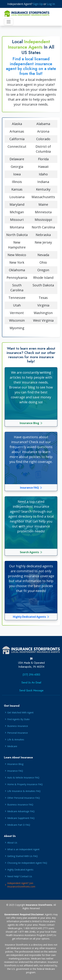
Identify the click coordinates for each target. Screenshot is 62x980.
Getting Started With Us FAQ (22, 856)
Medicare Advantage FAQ (21, 811)
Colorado (43, 139)
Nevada (43, 255)
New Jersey (43, 242)
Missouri (17, 220)
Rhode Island (43, 278)
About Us (12, 843)
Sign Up (38, 4)
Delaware (17, 159)
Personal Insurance (18, 733)
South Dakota (43, 285)
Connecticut (17, 146)
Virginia (43, 305)
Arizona (43, 131)
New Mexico (17, 255)
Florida (43, 159)
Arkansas (17, 131)
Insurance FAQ (31, 488)
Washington (43, 313)
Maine (43, 204)
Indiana (43, 182)
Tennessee (17, 298)
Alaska (17, 124)
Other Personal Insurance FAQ (24, 798)
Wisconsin (17, 320)
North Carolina (43, 227)
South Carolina (17, 288)
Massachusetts (43, 197)
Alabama (43, 124)
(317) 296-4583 (31, 675)
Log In (51, 4)
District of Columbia (43, 149)
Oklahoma (17, 270)
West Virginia (43, 320)
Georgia (17, 167)
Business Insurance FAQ (20, 805)
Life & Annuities (16, 739)
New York (17, 262)
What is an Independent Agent (23, 849)
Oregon (43, 270)
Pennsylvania (17, 278)
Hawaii (43, 167)
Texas (43, 298)
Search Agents (31, 552)
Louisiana (17, 197)
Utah (17, 305)
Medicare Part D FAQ (19, 825)
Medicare (12, 746)
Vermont (17, 313)
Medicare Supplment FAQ (21, 818)
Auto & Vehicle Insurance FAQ (23, 778)
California (17, 139)
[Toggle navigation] (9, 22)
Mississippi (43, 220)
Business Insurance (18, 726)
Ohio (43, 262)
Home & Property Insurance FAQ (25, 784)
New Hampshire (17, 245)
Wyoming (17, 328)
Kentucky (43, 189)
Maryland (17, 204)
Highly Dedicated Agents (31, 617)
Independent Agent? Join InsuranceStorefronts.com (21, 885)
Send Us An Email (31, 683)
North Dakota (17, 235)
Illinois (17, 182)
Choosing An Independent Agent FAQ (27, 863)
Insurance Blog (31, 423)
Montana (17, 227)
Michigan (17, 212)
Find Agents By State (18, 719)
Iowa (17, 174)
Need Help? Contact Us (20, 876)
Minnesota (43, 212)
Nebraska (43, 235)
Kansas (17, 189)
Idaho (43, 174)
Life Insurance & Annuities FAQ (24, 791)
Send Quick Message (31, 690)
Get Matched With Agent (20, 712)
